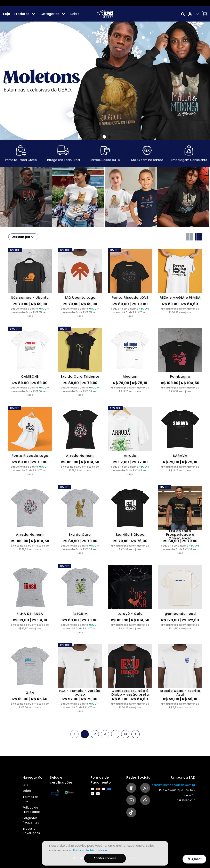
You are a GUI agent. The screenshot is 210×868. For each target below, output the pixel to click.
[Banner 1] (104, 137)
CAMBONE (30, 376)
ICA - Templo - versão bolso (80, 693)
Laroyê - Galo (130, 614)
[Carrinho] (204, 14)
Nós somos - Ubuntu (30, 298)
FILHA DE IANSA (30, 614)
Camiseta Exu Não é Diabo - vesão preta (130, 693)
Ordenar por (23, 237)
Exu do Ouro (80, 535)
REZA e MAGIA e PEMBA (180, 298)
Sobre (75, 14)
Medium (130, 376)
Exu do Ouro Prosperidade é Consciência (180, 535)
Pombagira (180, 376)
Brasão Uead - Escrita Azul (180, 693)
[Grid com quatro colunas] (198, 237)
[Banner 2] (109, 137)
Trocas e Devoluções (31, 831)
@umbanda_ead (180, 614)
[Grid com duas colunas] (190, 237)
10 (125, 734)
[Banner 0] (99, 137)
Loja (7, 14)
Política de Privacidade (31, 810)
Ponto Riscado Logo (30, 456)
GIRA (30, 693)
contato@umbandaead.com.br (173, 785)
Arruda (130, 456)
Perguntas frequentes (31, 820)
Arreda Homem (80, 456)
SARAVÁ (180, 456)
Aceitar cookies (105, 858)
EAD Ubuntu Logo (80, 298)
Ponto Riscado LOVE (130, 298)
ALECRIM (80, 614)
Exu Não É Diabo (130, 535)
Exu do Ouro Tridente (80, 376)
